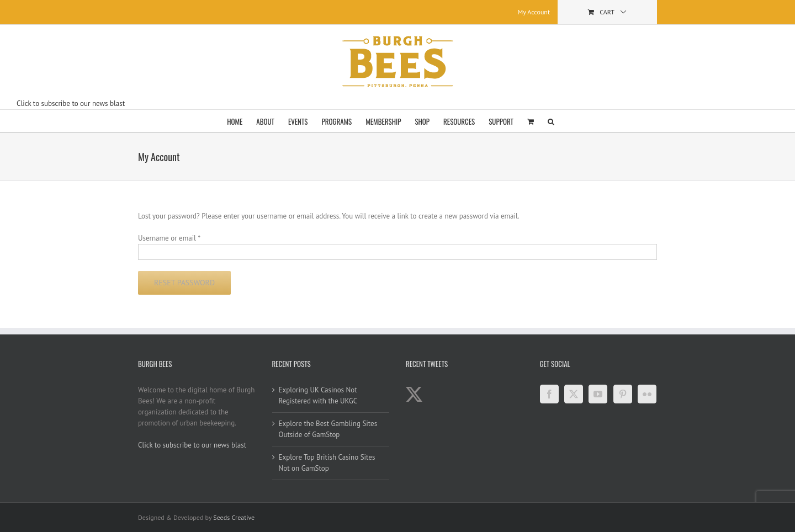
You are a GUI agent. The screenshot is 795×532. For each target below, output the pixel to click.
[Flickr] (647, 394)
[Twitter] (574, 394)
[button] (551, 121)
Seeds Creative (234, 517)
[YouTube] (598, 394)
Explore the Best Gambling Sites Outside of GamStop (328, 429)
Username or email (169, 238)
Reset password (184, 283)
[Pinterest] (623, 394)
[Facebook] (549, 394)
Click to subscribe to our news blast (71, 103)
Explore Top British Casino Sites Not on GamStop (327, 463)
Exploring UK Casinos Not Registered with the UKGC (318, 395)
